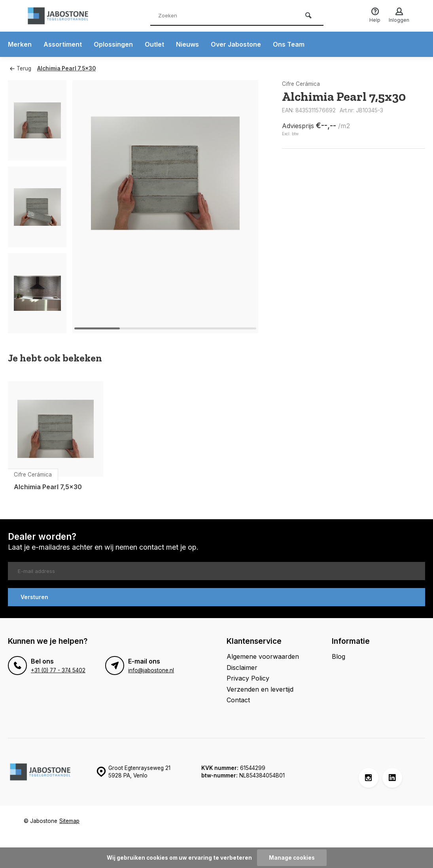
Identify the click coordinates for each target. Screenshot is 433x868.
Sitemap (69, 821)
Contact (238, 700)
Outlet (154, 44)
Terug (21, 68)
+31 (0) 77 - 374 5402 (58, 670)
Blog (338, 656)
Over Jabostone (236, 44)
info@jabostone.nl (151, 670)
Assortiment (63, 44)
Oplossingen (113, 44)
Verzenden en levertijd (260, 689)
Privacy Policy (248, 678)
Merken (20, 44)
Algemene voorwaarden (263, 656)
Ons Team (289, 44)
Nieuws (187, 44)
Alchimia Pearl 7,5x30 (66, 68)
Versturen (34, 597)
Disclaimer (242, 668)
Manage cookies (292, 858)
